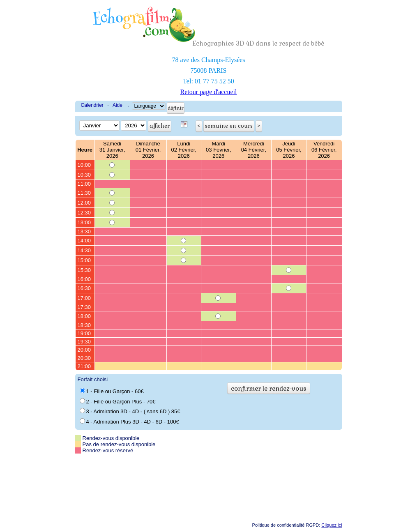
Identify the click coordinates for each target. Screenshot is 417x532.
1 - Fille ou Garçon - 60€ (112, 391)
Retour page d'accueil (209, 92)
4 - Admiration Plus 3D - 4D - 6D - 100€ (129, 421)
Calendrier (92, 105)
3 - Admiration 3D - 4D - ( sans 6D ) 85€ (130, 411)
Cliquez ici (332, 525)
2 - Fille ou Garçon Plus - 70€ (118, 401)
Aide (117, 105)
